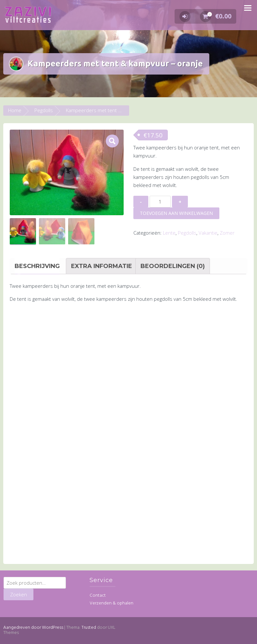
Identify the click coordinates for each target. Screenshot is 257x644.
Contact (98, 596)
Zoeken (18, 594)
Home (15, 110)
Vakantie (208, 233)
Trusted (89, 627)
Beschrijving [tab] (37, 266)
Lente (169, 233)
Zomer (227, 233)
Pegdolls (44, 110)
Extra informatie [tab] (102, 266)
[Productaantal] (160, 202)
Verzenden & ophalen (111, 603)
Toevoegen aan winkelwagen (176, 213)
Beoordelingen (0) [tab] (173, 266)
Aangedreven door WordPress (33, 627)
